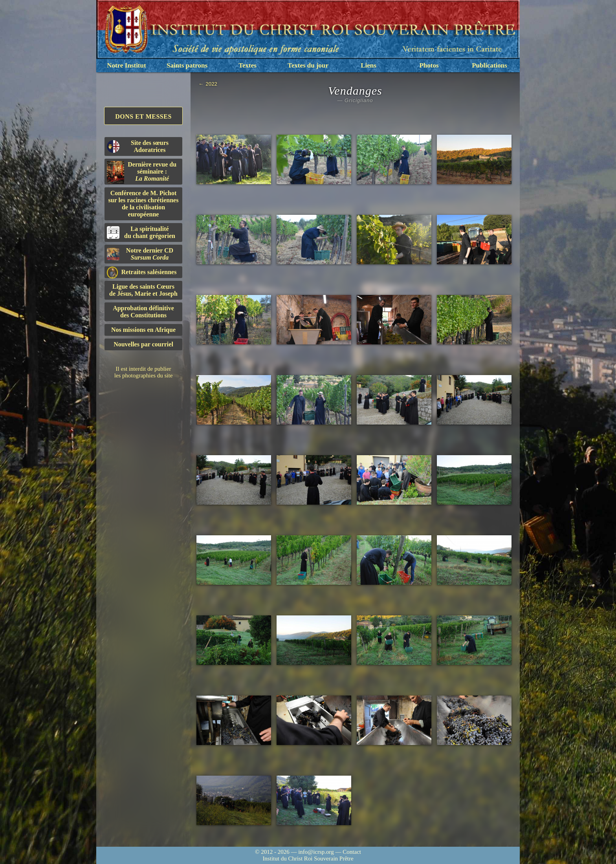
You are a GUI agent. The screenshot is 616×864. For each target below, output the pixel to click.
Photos (429, 65)
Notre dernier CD (140, 254)
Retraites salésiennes (142, 272)
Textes (247, 65)
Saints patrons (187, 65)
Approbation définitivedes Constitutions (143, 312)
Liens (368, 65)
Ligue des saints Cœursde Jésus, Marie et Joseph (143, 290)
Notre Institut (126, 65)
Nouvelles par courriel (143, 344)
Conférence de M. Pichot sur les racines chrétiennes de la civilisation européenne (144, 204)
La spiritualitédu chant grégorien (141, 232)
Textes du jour (308, 65)
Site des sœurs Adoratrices (138, 146)
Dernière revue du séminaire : (142, 172)
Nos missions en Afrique (143, 330)
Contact (352, 852)
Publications (489, 65)
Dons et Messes (143, 116)
